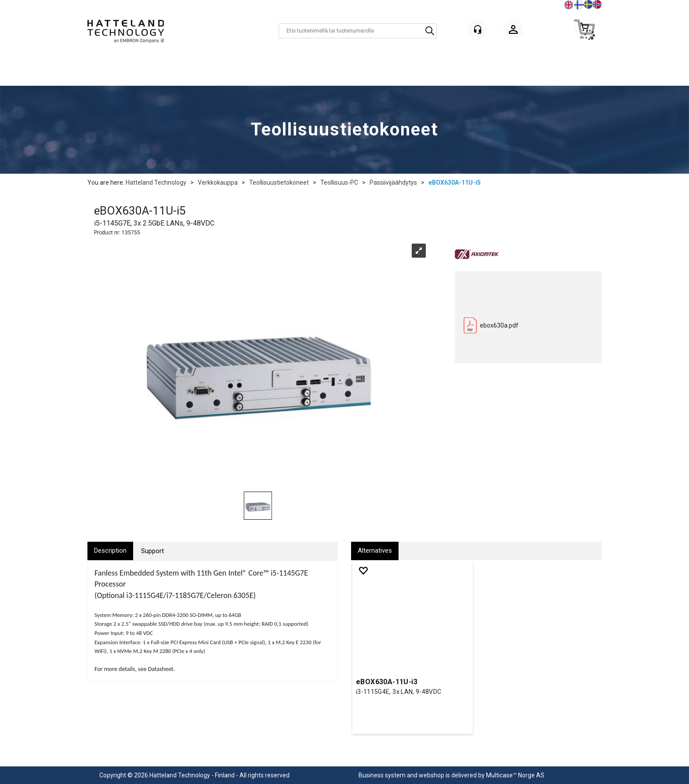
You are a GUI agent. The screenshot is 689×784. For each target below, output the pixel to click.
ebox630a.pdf (499, 325)
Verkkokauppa (218, 182)
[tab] (110, 551)
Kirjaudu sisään (513, 31)
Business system (382, 775)
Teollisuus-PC (339, 182)
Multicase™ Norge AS (515, 775)
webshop (432, 775)
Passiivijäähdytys (393, 182)
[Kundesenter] (478, 29)
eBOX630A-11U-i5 (455, 182)
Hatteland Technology (156, 182)
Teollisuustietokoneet (279, 182)
